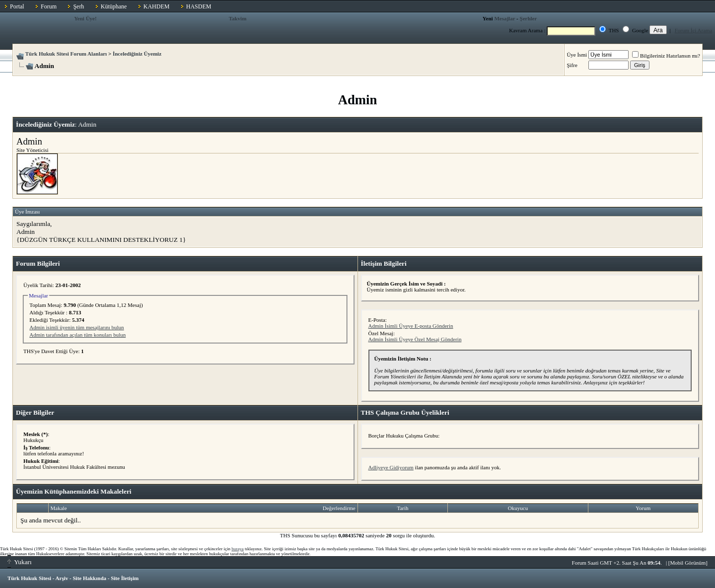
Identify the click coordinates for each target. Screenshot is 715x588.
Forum (49, 6)
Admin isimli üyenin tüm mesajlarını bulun (76, 327)
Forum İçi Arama (694, 30)
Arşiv (62, 578)
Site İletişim (125, 578)
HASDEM (199, 6)
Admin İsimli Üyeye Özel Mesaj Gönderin (415, 339)
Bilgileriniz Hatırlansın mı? (666, 56)
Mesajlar (504, 18)
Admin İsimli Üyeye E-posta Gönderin (411, 326)
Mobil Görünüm (688, 563)
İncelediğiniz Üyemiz (137, 54)
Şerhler (529, 18)
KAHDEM (157, 6)
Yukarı (20, 562)
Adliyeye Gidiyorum (391, 467)
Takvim (238, 18)
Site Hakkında (89, 578)
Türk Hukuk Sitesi (29, 578)
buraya (238, 549)
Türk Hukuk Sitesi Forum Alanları (66, 54)
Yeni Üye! (85, 18)
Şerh (78, 6)
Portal (17, 6)
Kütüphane (114, 6)
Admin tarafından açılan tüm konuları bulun (77, 335)
